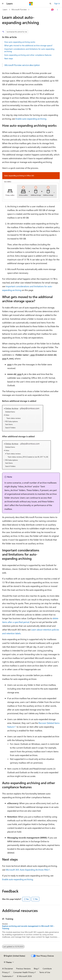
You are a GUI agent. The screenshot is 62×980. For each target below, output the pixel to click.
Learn (5, 9)
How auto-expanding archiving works (20, 42)
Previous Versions (23, 969)
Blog (36, 969)
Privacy (5, 972)
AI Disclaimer (8, 969)
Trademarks (7, 976)
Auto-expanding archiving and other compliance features (28, 55)
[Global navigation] (3, 4)
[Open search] (50, 4)
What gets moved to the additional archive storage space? (28, 45)
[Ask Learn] (52, 10)
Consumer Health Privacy (24, 972)
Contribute (47, 969)
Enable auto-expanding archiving (31, 119)
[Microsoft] (31, 4)
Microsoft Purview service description (22, 65)
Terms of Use (45, 972)
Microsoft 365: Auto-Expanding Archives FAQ (27, 870)
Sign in (57, 3)
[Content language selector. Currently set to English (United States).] (14, 956)
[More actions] (57, 10)
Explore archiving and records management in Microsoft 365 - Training (28, 927)
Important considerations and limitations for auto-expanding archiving (29, 50)
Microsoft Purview (19, 9)
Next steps (9, 58)
